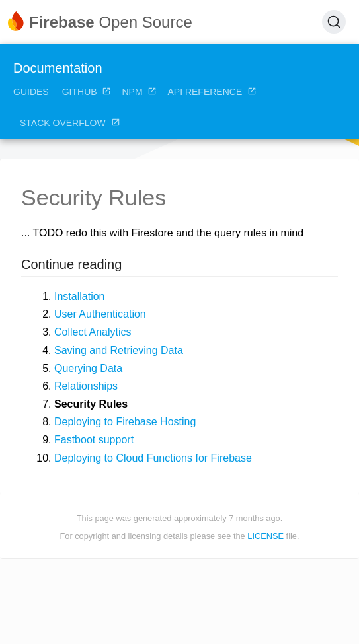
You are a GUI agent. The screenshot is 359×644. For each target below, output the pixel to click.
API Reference (212, 92)
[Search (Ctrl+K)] (334, 22)
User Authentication (100, 314)
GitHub (87, 92)
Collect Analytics (93, 332)
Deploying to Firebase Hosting (125, 422)
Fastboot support (94, 440)
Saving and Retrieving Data (119, 350)
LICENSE (265, 536)
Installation (80, 296)
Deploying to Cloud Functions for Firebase (153, 458)
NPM (139, 92)
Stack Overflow (70, 123)
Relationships (86, 386)
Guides (31, 92)
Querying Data (88, 368)
